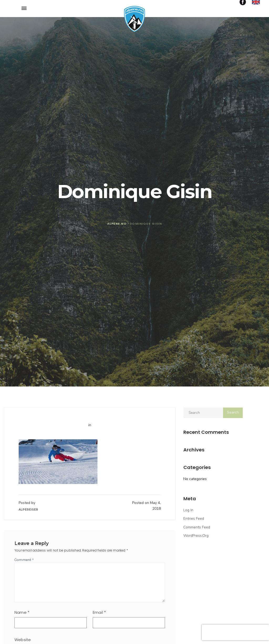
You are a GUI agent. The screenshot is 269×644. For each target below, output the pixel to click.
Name (22, 612)
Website (23, 640)
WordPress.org (196, 536)
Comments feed (197, 527)
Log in (188, 510)
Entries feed (194, 519)
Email (99, 612)
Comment (24, 560)
